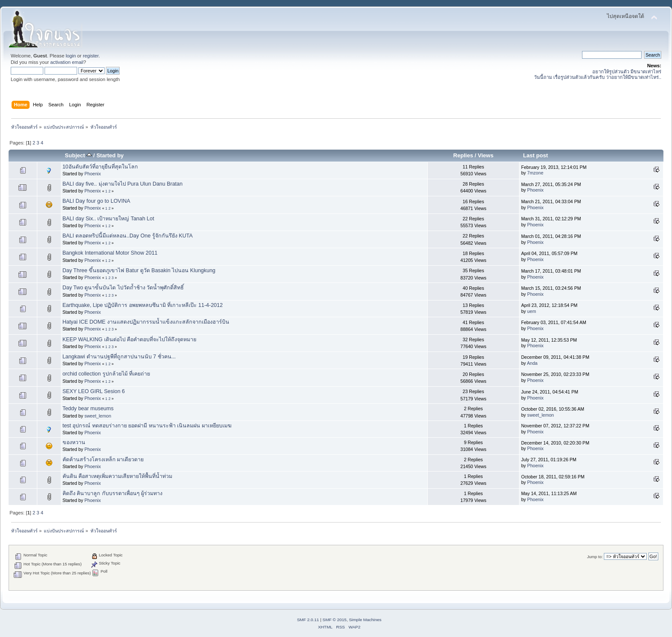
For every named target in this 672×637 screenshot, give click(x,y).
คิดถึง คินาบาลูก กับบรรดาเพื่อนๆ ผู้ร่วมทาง (112, 493)
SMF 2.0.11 (308, 620)
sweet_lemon (98, 416)
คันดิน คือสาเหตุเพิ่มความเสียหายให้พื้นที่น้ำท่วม (117, 476)
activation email (67, 62)
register (91, 56)
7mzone (535, 173)
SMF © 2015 (335, 620)
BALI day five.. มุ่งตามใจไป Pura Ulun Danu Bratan (123, 184)
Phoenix (93, 174)
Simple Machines (365, 620)
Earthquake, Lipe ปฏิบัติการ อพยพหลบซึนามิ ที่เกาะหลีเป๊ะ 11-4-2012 (143, 305)
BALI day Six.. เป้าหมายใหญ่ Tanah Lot (108, 219)
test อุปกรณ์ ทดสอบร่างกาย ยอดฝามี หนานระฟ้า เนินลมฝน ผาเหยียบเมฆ (147, 426)
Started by (110, 155)
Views (486, 155)
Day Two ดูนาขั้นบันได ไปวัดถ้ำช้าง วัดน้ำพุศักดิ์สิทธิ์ (123, 288)
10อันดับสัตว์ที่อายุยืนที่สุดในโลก (100, 167)
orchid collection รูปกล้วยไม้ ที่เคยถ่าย (106, 374)
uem (532, 311)
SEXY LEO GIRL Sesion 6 (94, 391)
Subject (78, 155)
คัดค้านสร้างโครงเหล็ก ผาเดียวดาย (103, 460)
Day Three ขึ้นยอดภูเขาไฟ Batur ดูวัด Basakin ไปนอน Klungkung (139, 270)
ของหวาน (74, 442)
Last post (536, 155)
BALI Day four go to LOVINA (96, 201)
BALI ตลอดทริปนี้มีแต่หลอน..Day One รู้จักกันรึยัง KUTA (128, 236)
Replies (463, 155)
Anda (532, 363)
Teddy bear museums (88, 409)
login (71, 56)
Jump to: (595, 557)
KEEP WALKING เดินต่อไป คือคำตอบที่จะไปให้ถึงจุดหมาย (129, 340)
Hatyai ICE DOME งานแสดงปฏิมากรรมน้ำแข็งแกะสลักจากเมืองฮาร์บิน (146, 322)
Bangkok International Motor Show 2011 (110, 253)
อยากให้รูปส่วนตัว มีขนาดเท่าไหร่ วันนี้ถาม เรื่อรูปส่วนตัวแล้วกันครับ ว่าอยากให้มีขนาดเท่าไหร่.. (598, 74)
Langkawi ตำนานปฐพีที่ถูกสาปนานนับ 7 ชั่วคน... (119, 357)
